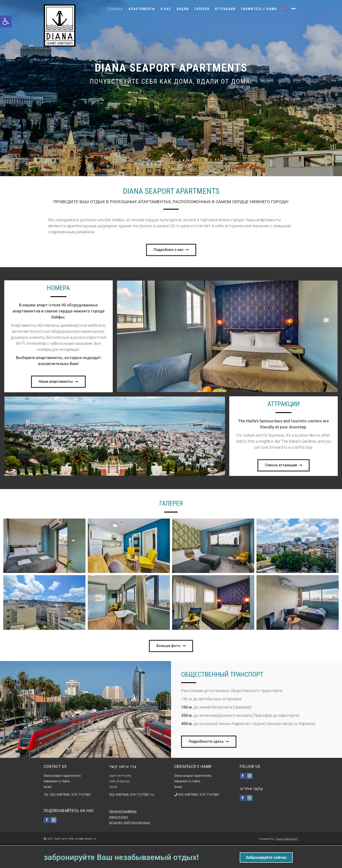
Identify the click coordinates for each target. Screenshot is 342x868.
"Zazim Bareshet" (287, 839)
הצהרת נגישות (119, 817)
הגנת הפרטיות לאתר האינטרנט (130, 823)
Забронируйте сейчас (266, 857)
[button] (171, 250)
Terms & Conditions (123, 811)
